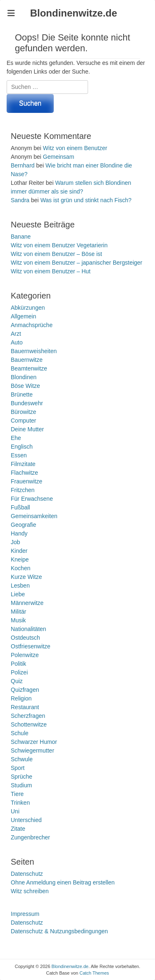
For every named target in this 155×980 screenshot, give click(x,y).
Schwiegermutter (32, 751)
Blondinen (24, 377)
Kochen (20, 568)
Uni (15, 811)
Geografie (23, 525)
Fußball (20, 507)
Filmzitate (23, 464)
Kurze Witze (26, 577)
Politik (18, 664)
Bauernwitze (27, 360)
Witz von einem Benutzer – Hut (51, 271)
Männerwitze (27, 603)
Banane (21, 237)
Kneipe (20, 559)
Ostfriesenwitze (31, 646)
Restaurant (25, 707)
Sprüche (21, 777)
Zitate (18, 829)
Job (15, 542)
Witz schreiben (30, 891)
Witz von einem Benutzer (75, 148)
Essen (19, 455)
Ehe (16, 438)
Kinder (19, 551)
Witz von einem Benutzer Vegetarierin (59, 245)
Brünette (22, 394)
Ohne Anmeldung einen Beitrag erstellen (63, 882)
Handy (19, 533)
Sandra (20, 200)
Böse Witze (25, 386)
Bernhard (23, 165)
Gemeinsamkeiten (34, 516)
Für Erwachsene (32, 499)
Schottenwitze (29, 724)
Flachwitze (24, 473)
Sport (18, 768)
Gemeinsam (58, 157)
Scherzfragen (28, 716)
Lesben (20, 586)
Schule (20, 733)
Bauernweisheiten (34, 351)
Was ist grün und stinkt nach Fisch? (86, 200)
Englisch (22, 447)
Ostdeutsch (25, 638)
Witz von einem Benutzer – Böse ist (56, 254)
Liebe (18, 594)
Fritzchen (23, 490)
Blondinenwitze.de (74, 13)
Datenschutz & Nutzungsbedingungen (59, 931)
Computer (23, 421)
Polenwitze (25, 655)
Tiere (17, 794)
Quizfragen (25, 690)
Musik (18, 620)
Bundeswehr (27, 403)
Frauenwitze (26, 481)
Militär (18, 612)
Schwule (22, 759)
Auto (17, 342)
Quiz (17, 681)
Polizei (19, 672)
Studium (21, 785)
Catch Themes (94, 973)
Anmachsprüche (32, 325)
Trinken (20, 803)
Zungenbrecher (30, 837)
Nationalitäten (29, 629)
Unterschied (26, 820)
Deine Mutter (27, 429)
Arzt (16, 334)
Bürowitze (23, 412)
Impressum (25, 914)
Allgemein (23, 316)
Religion (21, 698)
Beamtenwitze (29, 368)
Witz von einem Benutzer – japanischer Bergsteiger (76, 263)
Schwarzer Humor (34, 742)
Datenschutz (27, 874)
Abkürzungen (28, 308)
